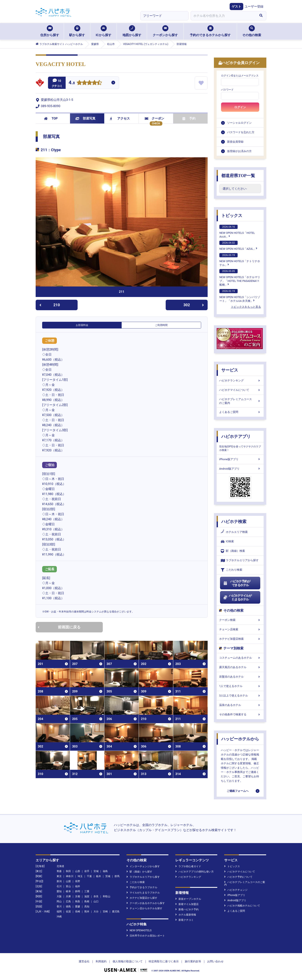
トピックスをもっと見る (246, 307)
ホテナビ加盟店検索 (240, 639)
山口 (96, 901)
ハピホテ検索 (234, 522)
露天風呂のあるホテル (240, 667)
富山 (68, 886)
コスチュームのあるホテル (240, 658)
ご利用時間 (161, 325)
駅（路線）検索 (233, 551)
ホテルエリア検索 (234, 532)
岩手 (87, 871)
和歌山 (107, 896)
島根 (87, 901)
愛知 (59, 891)
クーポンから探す (165, 31)
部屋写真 (85, 118)
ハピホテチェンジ (236, 890)
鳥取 (78, 901)
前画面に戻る (59, 627)
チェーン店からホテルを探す (144, 908)
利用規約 (101, 961)
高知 (87, 906)
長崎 (78, 912)
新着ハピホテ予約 (187, 909)
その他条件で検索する (240, 714)
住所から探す (50, 31)
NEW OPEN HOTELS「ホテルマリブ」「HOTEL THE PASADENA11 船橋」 (240, 278)
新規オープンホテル (188, 899)
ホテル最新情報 (186, 915)
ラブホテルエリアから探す (240, 560)
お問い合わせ (215, 961)
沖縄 (59, 917)
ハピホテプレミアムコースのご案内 (240, 401)
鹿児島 (116, 912)
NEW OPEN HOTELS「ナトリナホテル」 (240, 260)
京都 (78, 896)
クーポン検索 (240, 620)
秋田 (68, 871)
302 (194, 305)
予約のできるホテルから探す (210, 31)
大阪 (59, 896)
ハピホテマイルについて (240, 390)
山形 (78, 871)
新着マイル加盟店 (187, 904)
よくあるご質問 (240, 412)
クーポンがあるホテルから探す (146, 903)
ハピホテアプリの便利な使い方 (195, 872)
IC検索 (227, 542)
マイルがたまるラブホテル (143, 893)
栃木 (99, 876)
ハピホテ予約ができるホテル (237, 583)
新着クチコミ (184, 920)
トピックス (232, 215)
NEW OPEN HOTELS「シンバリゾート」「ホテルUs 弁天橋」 (240, 296)
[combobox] (223, 16)
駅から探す (77, 31)
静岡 (78, 891)
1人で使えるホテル (240, 686)
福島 (105, 871)
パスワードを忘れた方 (241, 132)
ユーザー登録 (254, 7)
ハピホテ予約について (238, 877)
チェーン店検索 (240, 629)
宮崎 (105, 912)
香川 (59, 906)
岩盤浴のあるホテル (240, 677)
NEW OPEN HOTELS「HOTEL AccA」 (237, 231)
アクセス (120, 118)
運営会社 (84, 961)
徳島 (68, 906)
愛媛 (78, 906)
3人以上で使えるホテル (240, 696)
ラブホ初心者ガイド (188, 866)
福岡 (59, 912)
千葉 (89, 876)
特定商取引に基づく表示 (164, 961)
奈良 (96, 896)
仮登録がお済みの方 (239, 151)
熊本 (87, 912)
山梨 (68, 881)
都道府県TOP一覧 (238, 176)
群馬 (117, 876)
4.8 (72, 83)
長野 (78, 881)
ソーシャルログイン (239, 123)
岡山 (59, 901)
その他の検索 (252, 31)
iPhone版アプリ (240, 459)
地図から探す (132, 31)
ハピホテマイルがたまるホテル (237, 598)
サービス (230, 370)
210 (50, 305)
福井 (78, 886)
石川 (59, 886)
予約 (189, 118)
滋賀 (87, 896)
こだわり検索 (232, 570)
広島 (68, 901)
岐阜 (68, 891)
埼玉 (80, 876)
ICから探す (103, 31)
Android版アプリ (240, 469)
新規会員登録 (235, 142)
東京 (59, 876)
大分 (96, 912)
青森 (59, 871)
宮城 (96, 871)
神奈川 (70, 876)
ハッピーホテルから (240, 739)
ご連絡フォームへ (238, 791)
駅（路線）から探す (139, 872)
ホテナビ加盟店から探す (142, 898)
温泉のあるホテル (240, 705)
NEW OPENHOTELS (139, 930)
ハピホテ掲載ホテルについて (242, 906)
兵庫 (68, 896)
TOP (51, 118)
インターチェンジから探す (143, 866)
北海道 (60, 866)
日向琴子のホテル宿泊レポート (146, 936)
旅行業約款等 (193, 961)
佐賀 (68, 912)
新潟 (59, 881)
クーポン (154, 118)
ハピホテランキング (240, 380)
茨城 (108, 876)
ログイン (240, 107)
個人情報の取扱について (128, 961)
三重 (87, 891)
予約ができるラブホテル (142, 887)
